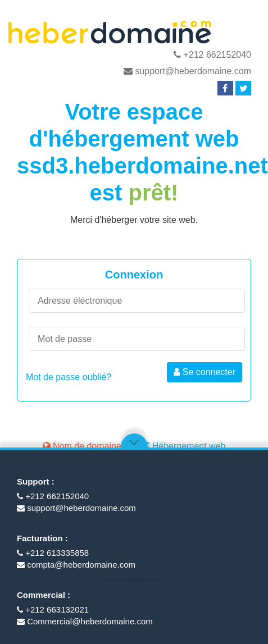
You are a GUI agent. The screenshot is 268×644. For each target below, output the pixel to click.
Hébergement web (183, 446)
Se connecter (205, 372)
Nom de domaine (82, 446)
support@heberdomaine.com (187, 71)
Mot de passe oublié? (69, 377)
